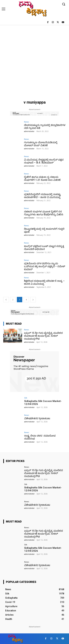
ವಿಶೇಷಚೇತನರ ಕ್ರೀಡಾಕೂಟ (37, 418)
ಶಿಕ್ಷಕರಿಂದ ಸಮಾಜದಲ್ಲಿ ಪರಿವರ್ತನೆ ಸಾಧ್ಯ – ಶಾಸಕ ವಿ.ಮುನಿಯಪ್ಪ (44, 282)
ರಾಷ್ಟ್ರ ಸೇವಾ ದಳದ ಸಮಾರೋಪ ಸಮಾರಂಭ (40, 437)
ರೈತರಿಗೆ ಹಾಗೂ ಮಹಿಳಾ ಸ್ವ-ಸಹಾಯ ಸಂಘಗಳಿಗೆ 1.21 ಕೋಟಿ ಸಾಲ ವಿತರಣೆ (42, 178)
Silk (26, 398)
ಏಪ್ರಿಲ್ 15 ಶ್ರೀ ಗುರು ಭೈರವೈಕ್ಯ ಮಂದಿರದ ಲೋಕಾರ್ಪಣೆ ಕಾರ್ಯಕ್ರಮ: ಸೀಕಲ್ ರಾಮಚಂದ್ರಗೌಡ (43, 336)
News (26, 122)
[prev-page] (6, 300)
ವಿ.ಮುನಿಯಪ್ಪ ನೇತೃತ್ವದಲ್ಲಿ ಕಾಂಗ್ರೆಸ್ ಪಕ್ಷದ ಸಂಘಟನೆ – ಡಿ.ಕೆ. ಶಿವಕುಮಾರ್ (44, 161)
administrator (29, 131)
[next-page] (33, 300)
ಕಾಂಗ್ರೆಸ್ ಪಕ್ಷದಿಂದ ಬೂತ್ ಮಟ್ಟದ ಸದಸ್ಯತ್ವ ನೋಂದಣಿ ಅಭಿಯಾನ (44, 248)
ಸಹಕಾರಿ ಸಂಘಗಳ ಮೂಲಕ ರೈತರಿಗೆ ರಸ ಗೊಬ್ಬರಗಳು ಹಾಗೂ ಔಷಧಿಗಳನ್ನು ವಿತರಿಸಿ (44, 213)
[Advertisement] (34, 61)
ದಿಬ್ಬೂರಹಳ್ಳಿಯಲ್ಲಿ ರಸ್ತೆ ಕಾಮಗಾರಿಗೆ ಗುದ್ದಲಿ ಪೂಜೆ (44, 230)
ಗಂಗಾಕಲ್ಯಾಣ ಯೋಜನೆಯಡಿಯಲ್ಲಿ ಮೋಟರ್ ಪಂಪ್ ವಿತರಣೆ (41, 144)
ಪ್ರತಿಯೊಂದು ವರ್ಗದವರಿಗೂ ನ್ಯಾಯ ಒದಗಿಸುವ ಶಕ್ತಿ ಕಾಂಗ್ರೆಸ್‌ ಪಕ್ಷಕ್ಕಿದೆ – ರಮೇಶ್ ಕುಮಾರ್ (45, 266)
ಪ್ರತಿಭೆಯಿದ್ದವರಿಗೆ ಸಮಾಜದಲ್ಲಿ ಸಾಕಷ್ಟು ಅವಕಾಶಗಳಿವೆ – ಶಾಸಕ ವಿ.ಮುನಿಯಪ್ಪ (42, 196)
